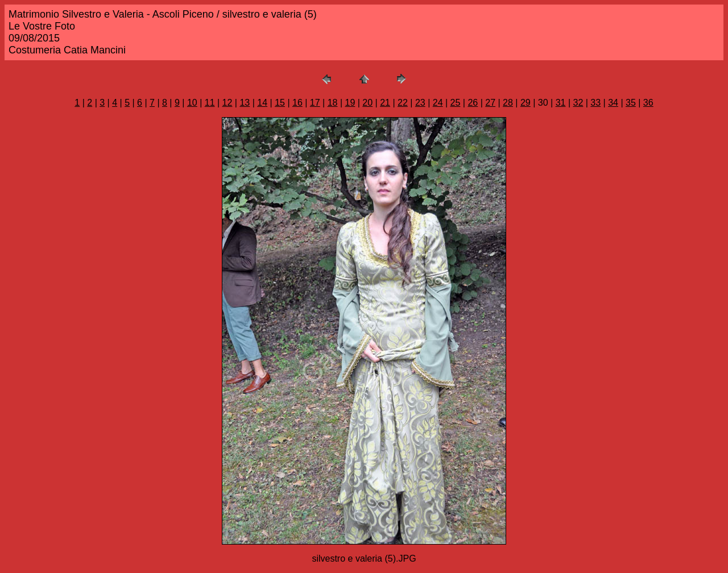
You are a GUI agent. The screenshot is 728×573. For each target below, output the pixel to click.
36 (648, 103)
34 (613, 103)
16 (297, 103)
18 (333, 103)
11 (210, 103)
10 (192, 103)
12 (227, 103)
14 (262, 103)
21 (385, 103)
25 (456, 103)
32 (578, 103)
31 (561, 103)
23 (420, 103)
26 (473, 103)
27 (490, 103)
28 (508, 103)
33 (595, 103)
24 (438, 103)
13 (245, 103)
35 (631, 103)
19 (350, 103)
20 (367, 103)
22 (403, 103)
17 (315, 103)
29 (526, 103)
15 (280, 103)
